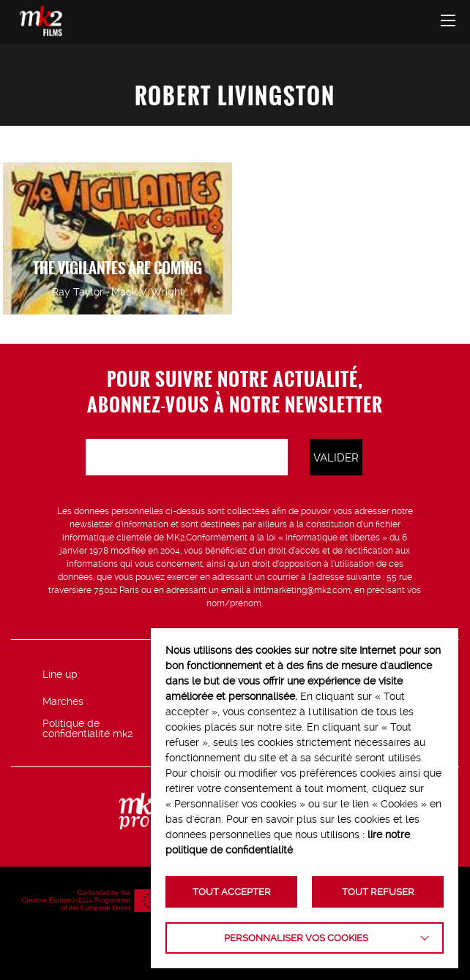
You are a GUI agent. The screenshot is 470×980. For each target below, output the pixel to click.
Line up (60, 674)
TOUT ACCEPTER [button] (232, 892)
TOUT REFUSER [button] (378, 892)
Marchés (63, 701)
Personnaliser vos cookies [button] (296, 938)
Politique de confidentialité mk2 (87, 728)
